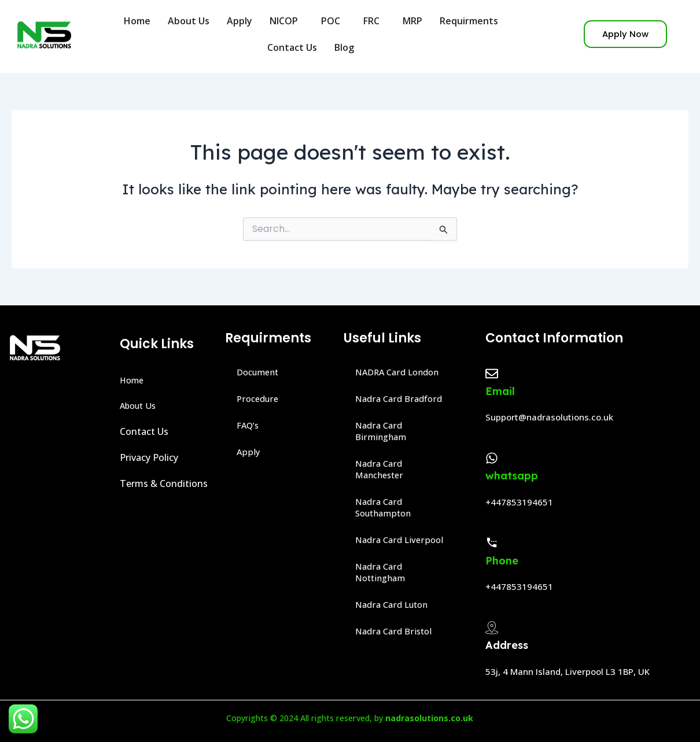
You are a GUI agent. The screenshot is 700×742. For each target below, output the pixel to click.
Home (137, 21)
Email (500, 391)
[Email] (492, 374)
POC (334, 21)
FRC (374, 21)
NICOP (287, 21)
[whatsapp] (492, 458)
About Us (189, 21)
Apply (240, 21)
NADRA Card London (401, 372)
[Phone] (492, 542)
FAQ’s (249, 426)
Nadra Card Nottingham (383, 573)
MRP (412, 21)
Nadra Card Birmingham (382, 431)
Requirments (472, 21)
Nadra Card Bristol (396, 632)
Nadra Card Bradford (401, 399)
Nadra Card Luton (395, 605)
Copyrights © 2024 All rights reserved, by (350, 718)
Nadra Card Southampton (386, 508)
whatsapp (512, 476)
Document (260, 372)
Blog (347, 47)
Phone (502, 561)
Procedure (259, 399)
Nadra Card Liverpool (401, 540)
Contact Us (292, 47)
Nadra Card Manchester (382, 470)
